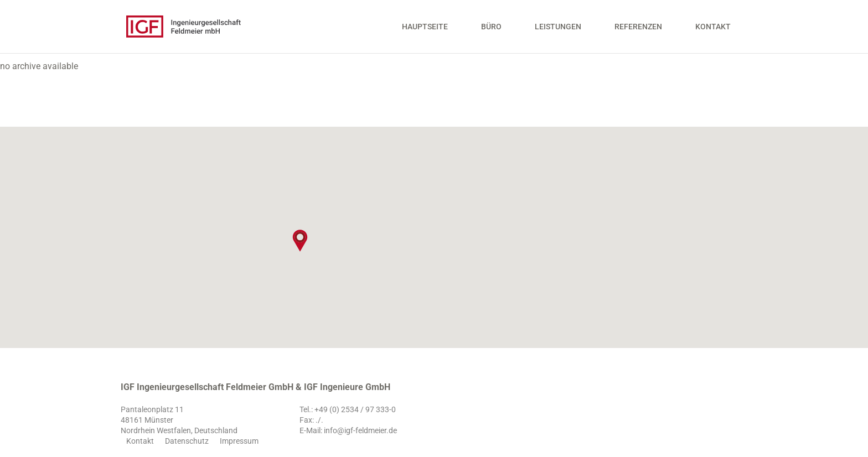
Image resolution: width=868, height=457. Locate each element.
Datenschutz (187, 441)
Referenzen (638, 30)
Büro (491, 30)
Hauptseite (425, 30)
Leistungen (558, 30)
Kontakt (713, 30)
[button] (300, 241)
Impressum (239, 441)
